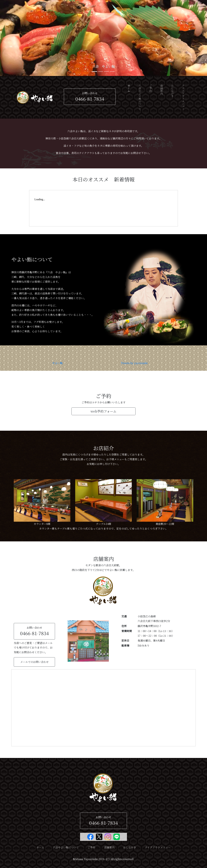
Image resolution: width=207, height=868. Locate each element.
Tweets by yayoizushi (134, 363)
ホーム (129, 94)
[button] (16, 38)
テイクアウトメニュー (183, 97)
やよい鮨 (57, 363)
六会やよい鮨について (140, 97)
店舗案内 (162, 90)
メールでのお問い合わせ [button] (34, 662)
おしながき (172, 91)
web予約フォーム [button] (103, 411)
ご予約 (151, 88)
